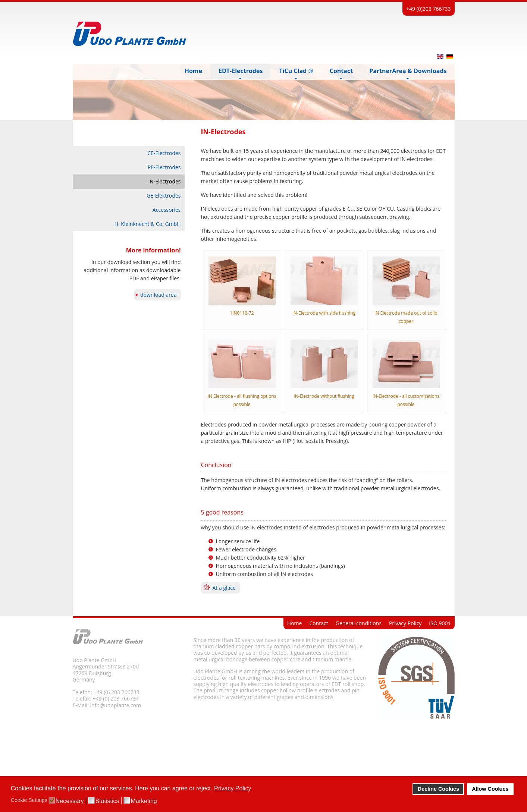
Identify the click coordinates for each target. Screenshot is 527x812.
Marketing (144, 801)
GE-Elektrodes (164, 196)
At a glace (224, 588)
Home (295, 623)
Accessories (167, 210)
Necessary (70, 801)
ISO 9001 (440, 623)
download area (159, 295)
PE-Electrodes (164, 167)
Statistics (107, 801)
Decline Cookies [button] (438, 789)
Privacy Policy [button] (233, 788)
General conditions (359, 623)
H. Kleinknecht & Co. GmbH (148, 224)
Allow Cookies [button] (490, 789)
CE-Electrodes (164, 153)
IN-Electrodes (164, 181)
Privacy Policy (405, 623)
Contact (319, 623)
